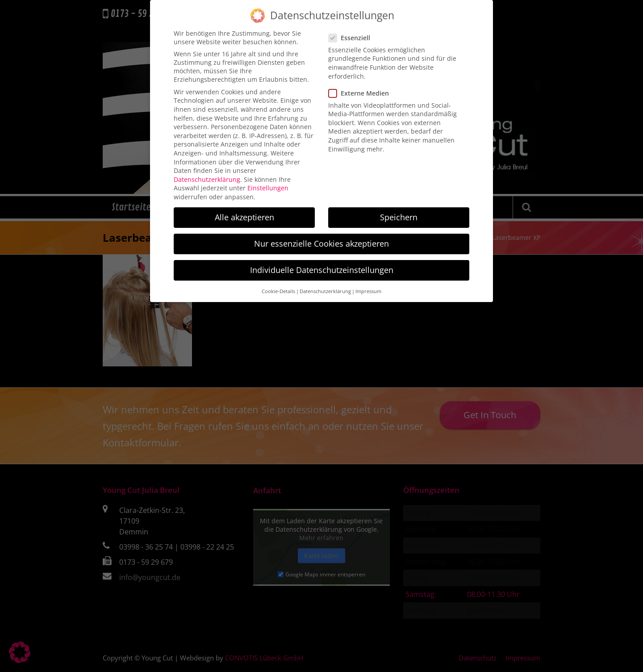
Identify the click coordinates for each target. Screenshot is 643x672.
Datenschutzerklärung (207, 172)
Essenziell (352, 30)
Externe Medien (361, 86)
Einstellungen (268, 181)
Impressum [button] (368, 284)
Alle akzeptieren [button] (244, 210)
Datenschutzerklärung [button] (325, 284)
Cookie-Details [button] (278, 284)
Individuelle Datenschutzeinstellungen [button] (322, 263)
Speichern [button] (399, 210)
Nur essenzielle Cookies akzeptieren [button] (321, 236)
